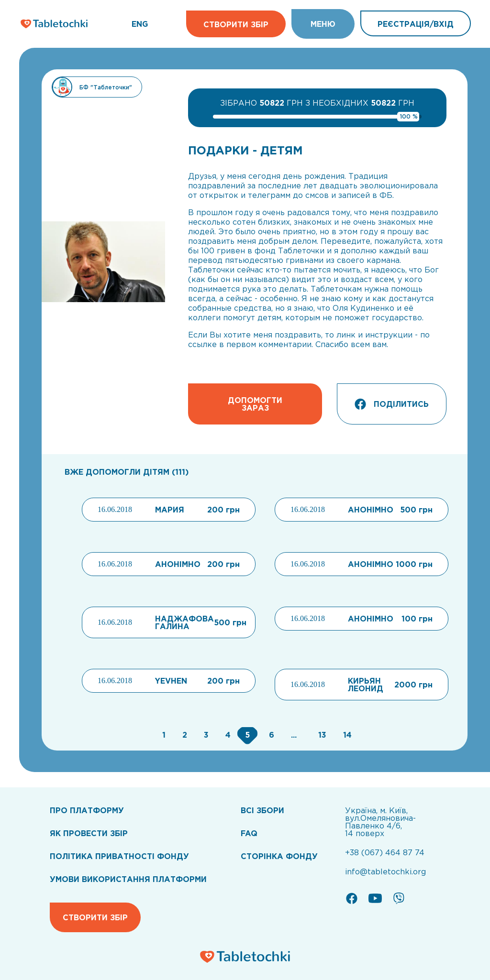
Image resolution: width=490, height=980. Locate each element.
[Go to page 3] (205, 735)
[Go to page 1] (163, 735)
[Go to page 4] (227, 735)
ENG (140, 24)
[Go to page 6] (270, 735)
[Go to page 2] (184, 735)
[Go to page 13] (321, 735)
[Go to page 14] (345, 735)
